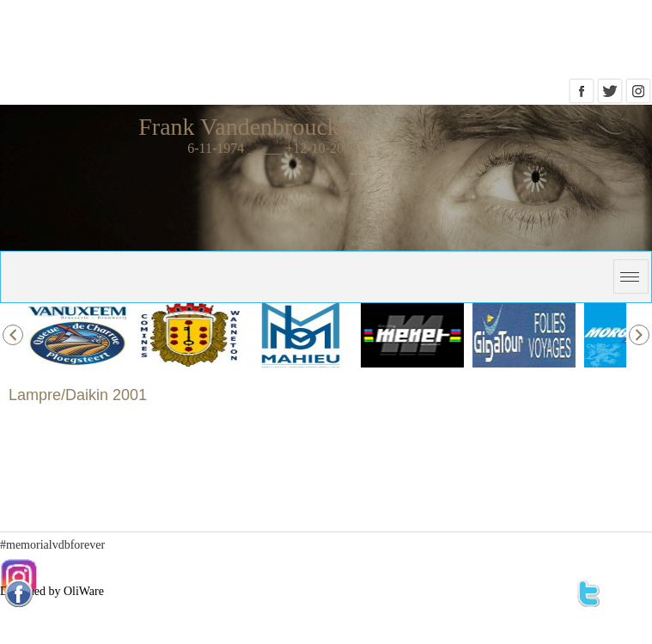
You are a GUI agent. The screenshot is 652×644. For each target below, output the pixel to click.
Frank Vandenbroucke (244, 127)
